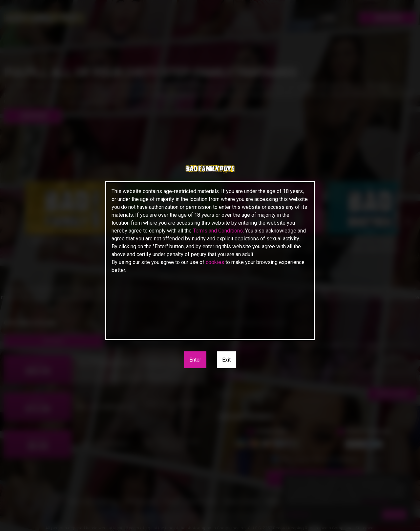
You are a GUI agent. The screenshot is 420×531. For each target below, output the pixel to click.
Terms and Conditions (218, 231)
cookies (215, 262)
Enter (195, 360)
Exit (226, 360)
